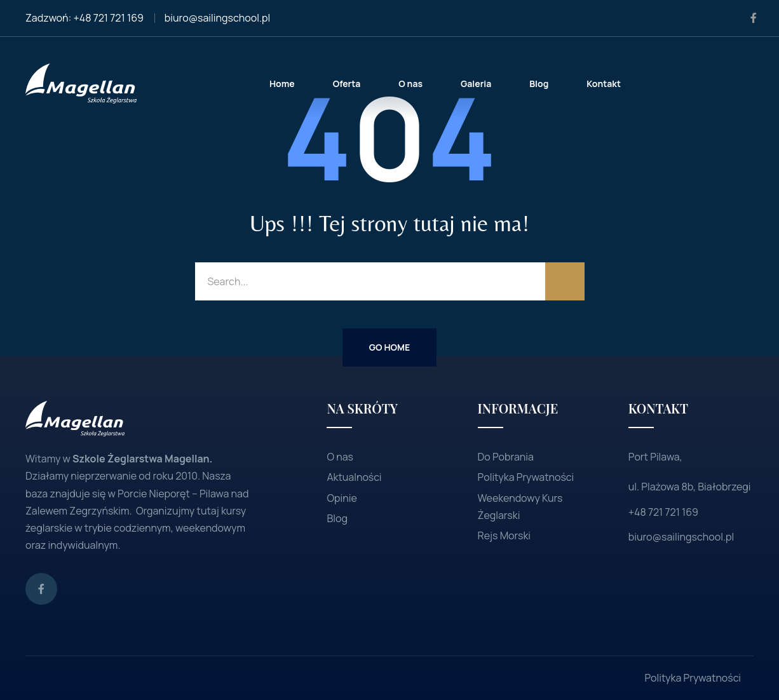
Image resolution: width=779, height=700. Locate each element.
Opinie (342, 498)
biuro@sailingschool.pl (217, 18)
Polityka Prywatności (526, 477)
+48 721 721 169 (109, 18)
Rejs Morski (504, 535)
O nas (340, 457)
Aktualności (354, 477)
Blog (337, 518)
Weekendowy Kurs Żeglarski (520, 507)
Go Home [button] (389, 347)
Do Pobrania (506, 457)
